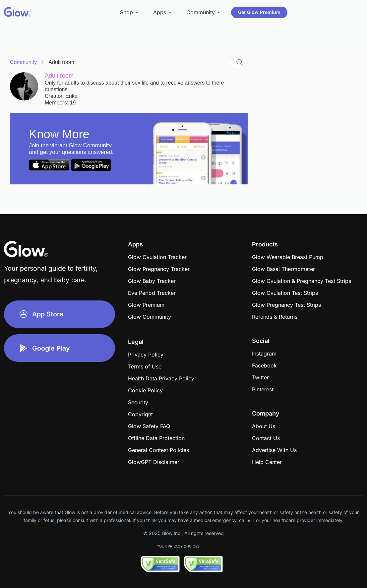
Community (23, 62)
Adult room (61, 62)
